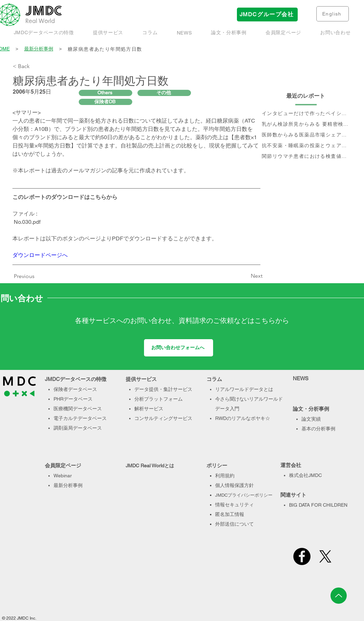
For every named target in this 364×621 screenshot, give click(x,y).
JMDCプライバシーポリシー (244, 495)
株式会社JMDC (305, 475)
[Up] (339, 596)
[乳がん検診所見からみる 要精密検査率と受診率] (306, 125)
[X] (325, 556)
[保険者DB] (106, 102)
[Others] (106, 93)
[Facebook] (302, 556)
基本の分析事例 (318, 429)
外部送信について (234, 524)
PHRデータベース (73, 399)
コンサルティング (154, 418)
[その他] (164, 93)
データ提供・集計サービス (163, 389)
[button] (229, 33)
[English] (333, 14)
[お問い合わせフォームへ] (179, 348)
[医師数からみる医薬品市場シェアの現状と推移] (306, 135)
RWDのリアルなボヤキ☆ (243, 418)
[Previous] (26, 276)
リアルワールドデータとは (244, 389)
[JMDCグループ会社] (267, 15)
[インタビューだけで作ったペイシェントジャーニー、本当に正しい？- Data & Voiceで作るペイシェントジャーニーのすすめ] (306, 114)
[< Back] (36, 66)
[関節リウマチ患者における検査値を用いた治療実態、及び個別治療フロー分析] (306, 157)
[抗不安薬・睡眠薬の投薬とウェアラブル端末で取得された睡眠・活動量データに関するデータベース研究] (306, 146)
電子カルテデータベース (80, 418)
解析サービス (149, 409)
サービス (183, 418)
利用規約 (225, 476)
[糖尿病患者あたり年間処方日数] (209, 49)
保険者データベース (75, 389)
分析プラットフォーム (159, 399)
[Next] (245, 276)
